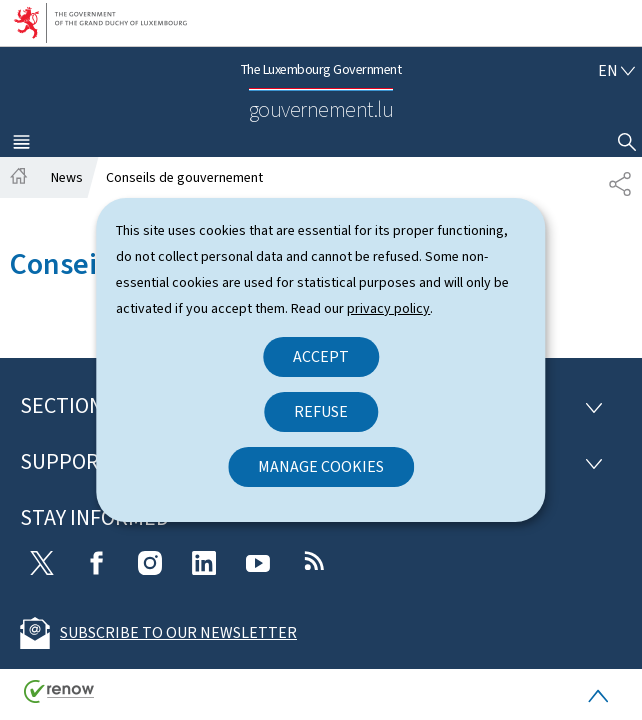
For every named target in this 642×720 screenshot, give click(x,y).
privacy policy (388, 308)
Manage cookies (321, 466)
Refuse (321, 411)
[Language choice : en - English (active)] (616, 70)
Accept (321, 356)
